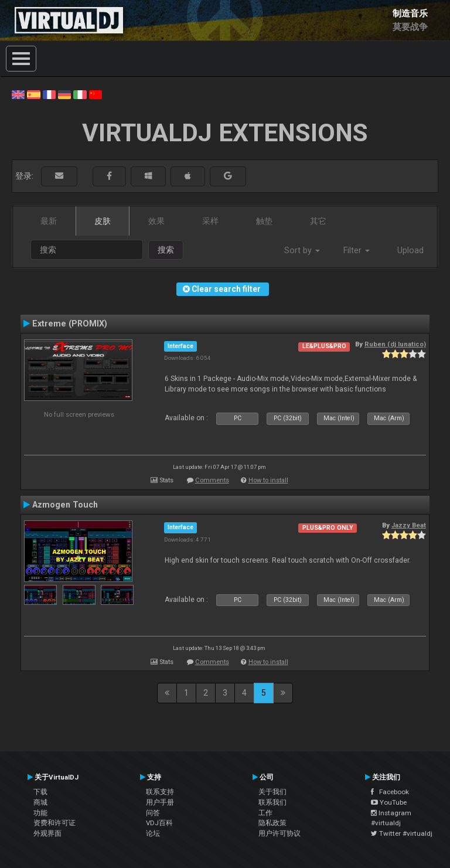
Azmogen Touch (65, 505)
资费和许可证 (54, 823)
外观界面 (47, 833)
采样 (210, 221)
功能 (40, 813)
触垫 (264, 221)
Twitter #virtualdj (402, 833)
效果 (156, 221)
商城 (40, 802)
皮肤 (103, 221)
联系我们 (272, 802)
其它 (318, 221)
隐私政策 (272, 823)
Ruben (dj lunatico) (395, 344)
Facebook (390, 792)
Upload (410, 250)
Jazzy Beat (409, 525)
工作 (265, 813)
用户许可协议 (279, 833)
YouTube (389, 802)
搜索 (166, 250)
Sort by (302, 250)
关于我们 (272, 792)
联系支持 (160, 792)
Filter (357, 250)
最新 (49, 221)
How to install (268, 480)
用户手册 (160, 802)
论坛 (153, 833)
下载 (40, 792)
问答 (153, 813)
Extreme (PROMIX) (70, 324)
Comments (212, 480)
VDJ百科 (159, 823)
